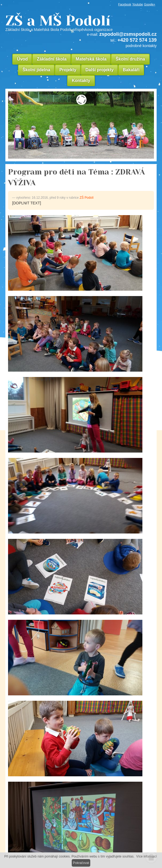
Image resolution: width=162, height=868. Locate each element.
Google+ (150, 4)
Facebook (125, 4)
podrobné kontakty (141, 46)
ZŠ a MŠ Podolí (81, 23)
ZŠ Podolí (87, 198)
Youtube (138, 4)
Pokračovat (81, 863)
